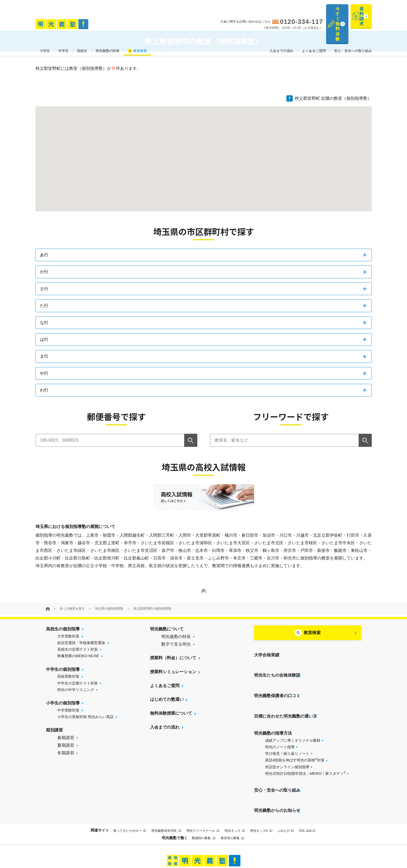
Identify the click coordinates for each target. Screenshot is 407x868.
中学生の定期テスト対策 (78, 683)
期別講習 (54, 730)
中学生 (63, 26)
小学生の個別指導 (63, 703)
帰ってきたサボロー (130, 791)
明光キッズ (235, 791)
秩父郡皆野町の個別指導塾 (152, 609)
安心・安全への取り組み (353, 26)
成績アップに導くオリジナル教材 (293, 714)
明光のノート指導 (280, 721)
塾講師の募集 (203, 799)
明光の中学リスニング (76, 690)
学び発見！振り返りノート (287, 727)
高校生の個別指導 (63, 629)
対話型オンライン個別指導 (287, 741)
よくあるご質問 (314, 26)
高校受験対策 (68, 676)
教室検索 (140, 26)
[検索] (191, 440)
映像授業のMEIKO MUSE (78, 656)
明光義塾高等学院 (166, 791)
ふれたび (286, 791)
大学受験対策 (68, 636)
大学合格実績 (267, 652)
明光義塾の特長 (108, 26)
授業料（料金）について (173, 658)
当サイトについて (133, 845)
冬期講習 (66, 753)
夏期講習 (66, 745)
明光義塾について (167, 629)
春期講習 (66, 738)
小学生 (45, 26)
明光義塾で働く (175, 798)
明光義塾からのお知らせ (277, 774)
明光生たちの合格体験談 (277, 665)
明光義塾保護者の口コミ (277, 679)
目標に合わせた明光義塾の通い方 (286, 693)
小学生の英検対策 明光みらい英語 (85, 717)
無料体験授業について (171, 713)
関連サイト (100, 791)
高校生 (82, 26)
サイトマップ (164, 845)
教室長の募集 (232, 799)
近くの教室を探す (72, 609)
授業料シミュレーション (173, 672)
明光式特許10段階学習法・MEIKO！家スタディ (305, 747)
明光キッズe (261, 791)
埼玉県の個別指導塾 (109, 609)
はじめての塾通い (167, 700)
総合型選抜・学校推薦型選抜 (81, 643)
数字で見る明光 (176, 644)
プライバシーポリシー (198, 845)
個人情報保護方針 (274, 845)
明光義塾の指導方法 (273, 707)
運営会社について (237, 845)
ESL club (307, 791)
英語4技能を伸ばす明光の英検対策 (295, 734)
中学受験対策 (68, 710)
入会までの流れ (282, 26)
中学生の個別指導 (63, 669)
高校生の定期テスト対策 (78, 649)
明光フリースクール (203, 791)
